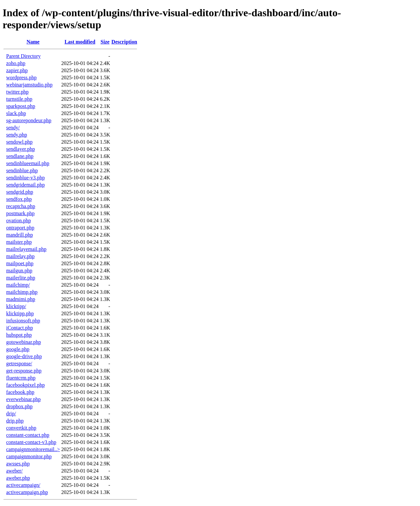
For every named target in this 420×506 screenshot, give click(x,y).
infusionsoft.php (23, 321)
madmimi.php (21, 299)
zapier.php (17, 70)
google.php (18, 349)
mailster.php (19, 242)
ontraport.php (20, 228)
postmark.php (20, 213)
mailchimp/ (18, 285)
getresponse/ (19, 363)
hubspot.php (19, 335)
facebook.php (20, 392)
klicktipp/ (16, 306)
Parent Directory (23, 56)
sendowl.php (19, 142)
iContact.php (19, 328)
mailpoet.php (20, 263)
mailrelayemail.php (26, 249)
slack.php (16, 113)
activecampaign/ (23, 485)
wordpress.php (21, 78)
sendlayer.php (20, 149)
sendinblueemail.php (28, 163)
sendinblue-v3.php (25, 178)
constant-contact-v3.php (31, 442)
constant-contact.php (28, 435)
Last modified (80, 42)
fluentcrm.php (21, 378)
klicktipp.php (20, 313)
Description (124, 42)
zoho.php (16, 63)
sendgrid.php (20, 192)
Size (105, 42)
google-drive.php (24, 356)
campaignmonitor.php (29, 456)
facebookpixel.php (25, 385)
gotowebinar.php (24, 342)
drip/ (11, 414)
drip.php (15, 421)
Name (33, 42)
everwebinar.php (23, 399)
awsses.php (18, 464)
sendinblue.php (22, 170)
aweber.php (18, 478)
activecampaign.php (27, 492)
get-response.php (24, 371)
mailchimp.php (22, 292)
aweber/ (14, 471)
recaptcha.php (21, 206)
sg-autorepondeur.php (29, 120)
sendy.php (17, 135)
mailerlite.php (21, 278)
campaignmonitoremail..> (33, 449)
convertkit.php (21, 428)
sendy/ (13, 128)
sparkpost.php (21, 106)
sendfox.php (19, 199)
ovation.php (19, 221)
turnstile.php (19, 99)
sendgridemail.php (25, 185)
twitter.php (17, 92)
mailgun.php (19, 271)
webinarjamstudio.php (29, 85)
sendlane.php (20, 156)
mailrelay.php (20, 256)
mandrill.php (19, 235)
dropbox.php (19, 406)
